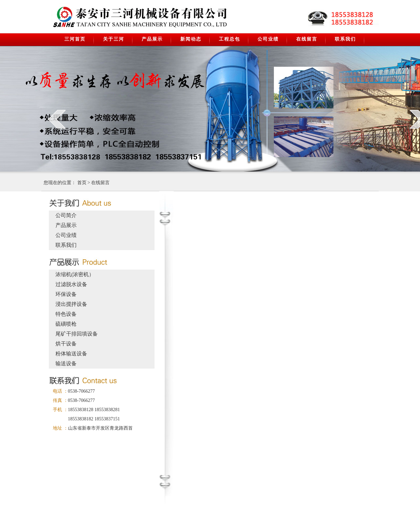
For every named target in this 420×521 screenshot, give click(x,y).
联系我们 (345, 39)
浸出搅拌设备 (71, 304)
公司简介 (66, 215)
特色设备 (66, 314)
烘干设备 (66, 344)
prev (57, 119)
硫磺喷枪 (66, 324)
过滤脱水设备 (71, 284)
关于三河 (114, 39)
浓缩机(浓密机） (75, 274)
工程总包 (229, 39)
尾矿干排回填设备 (77, 334)
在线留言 (307, 39)
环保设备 (66, 294)
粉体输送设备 (71, 354)
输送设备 (66, 363)
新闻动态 (191, 39)
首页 (82, 183)
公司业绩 (268, 39)
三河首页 (75, 39)
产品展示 (152, 39)
